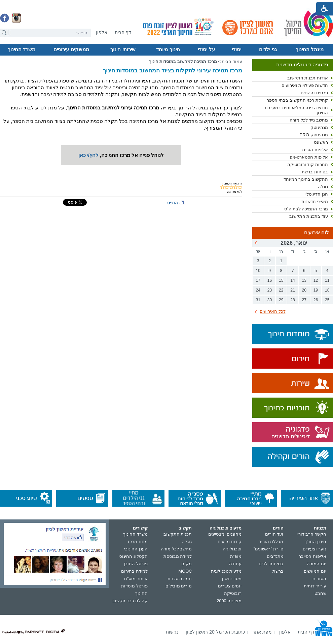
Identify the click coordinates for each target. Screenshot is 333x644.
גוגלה (323, 187)
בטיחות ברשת (315, 172)
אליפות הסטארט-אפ (309, 157)
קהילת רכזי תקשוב (130, 601)
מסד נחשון (232, 579)
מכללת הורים (271, 541)
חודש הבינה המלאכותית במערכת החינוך (296, 110)
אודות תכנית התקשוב (308, 78)
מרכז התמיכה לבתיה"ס (306, 209)
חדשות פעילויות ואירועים (305, 85)
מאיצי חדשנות (315, 201)
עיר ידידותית (315, 586)
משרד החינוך (22, 49)
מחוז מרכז (138, 541)
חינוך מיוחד (168, 49)
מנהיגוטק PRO (314, 135)
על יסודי (206, 49)
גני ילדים (268, 49)
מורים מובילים (179, 586)
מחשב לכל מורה (176, 549)
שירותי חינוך (123, 49)
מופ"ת (236, 556)
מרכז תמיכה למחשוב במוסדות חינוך (183, 61)
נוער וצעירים (314, 549)
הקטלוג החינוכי (133, 556)
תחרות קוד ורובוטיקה (308, 164)
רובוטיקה (233, 593)
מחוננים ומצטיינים (225, 534)
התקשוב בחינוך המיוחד (306, 179)
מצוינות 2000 (229, 601)
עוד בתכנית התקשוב (309, 216)
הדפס (173, 203)
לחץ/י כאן (88, 155)
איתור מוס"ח (136, 579)
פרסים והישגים (314, 93)
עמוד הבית (232, 61)
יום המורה (317, 564)
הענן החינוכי (136, 549)
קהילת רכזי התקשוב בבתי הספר (297, 100)
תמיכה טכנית (180, 579)
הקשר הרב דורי (312, 534)
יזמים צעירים (230, 586)
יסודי (236, 49)
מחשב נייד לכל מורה (309, 120)
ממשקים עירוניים (71, 49)
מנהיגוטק (319, 127)
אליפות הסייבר (314, 150)
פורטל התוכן (136, 564)
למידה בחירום (134, 571)
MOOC (185, 571)
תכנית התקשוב (178, 534)
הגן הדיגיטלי (317, 194)
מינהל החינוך (310, 49)
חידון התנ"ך (315, 541)
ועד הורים (274, 534)
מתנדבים (275, 556)
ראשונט (321, 142)
